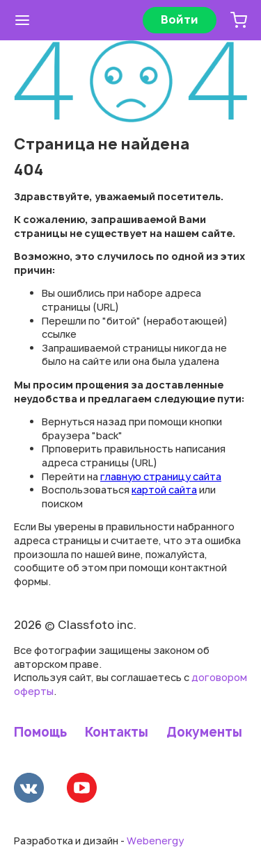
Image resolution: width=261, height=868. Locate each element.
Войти (180, 19)
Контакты (117, 732)
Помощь (40, 732)
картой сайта (164, 490)
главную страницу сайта (161, 476)
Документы (204, 732)
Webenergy (155, 841)
